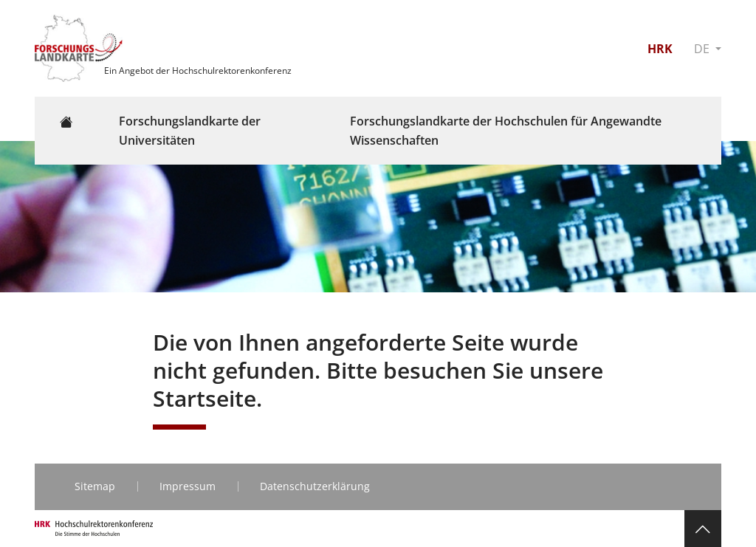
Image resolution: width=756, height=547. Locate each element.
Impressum (188, 486)
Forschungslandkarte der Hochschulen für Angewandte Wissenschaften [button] (506, 131)
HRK (660, 49)
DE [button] (703, 49)
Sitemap (95, 486)
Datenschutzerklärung (315, 486)
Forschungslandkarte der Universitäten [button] (190, 131)
